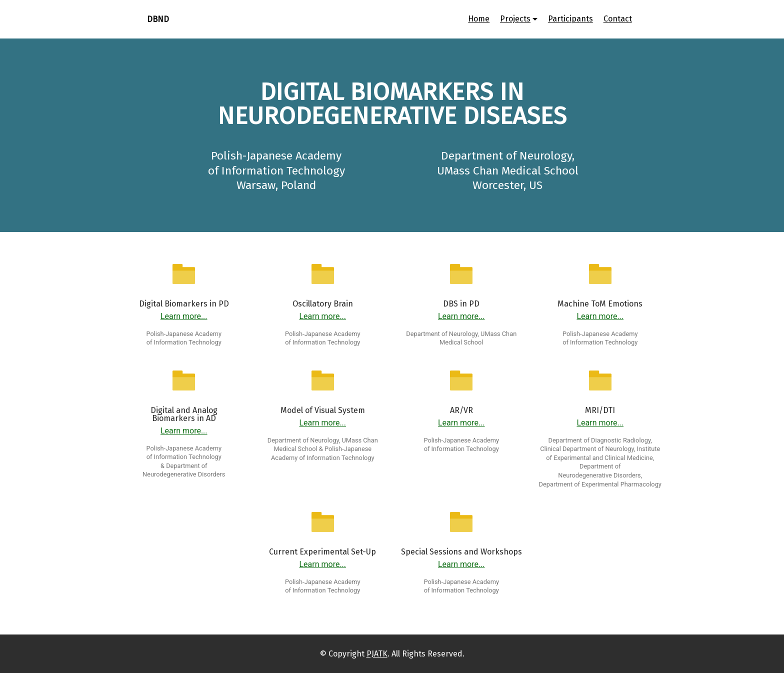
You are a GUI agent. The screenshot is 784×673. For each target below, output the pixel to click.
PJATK (377, 654)
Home (479, 19)
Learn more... (184, 316)
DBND (158, 19)
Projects (515, 19)
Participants (570, 19)
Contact (618, 19)
